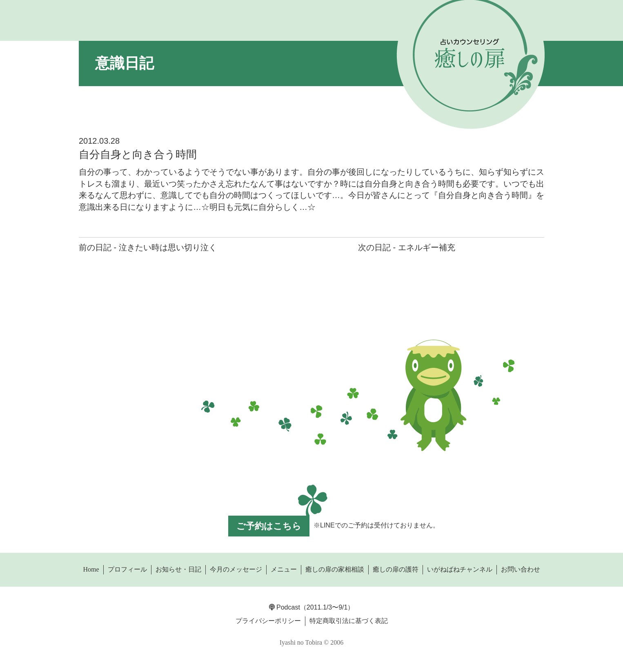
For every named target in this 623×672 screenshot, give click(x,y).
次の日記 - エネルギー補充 (407, 247)
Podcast (285, 607)
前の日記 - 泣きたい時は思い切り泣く (148, 247)
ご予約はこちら (269, 526)
